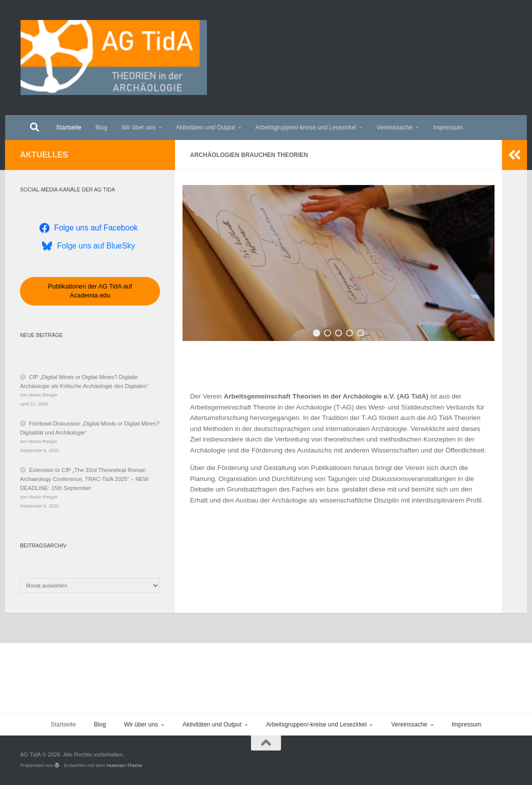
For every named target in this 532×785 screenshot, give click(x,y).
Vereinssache (394, 127)
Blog (101, 127)
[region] (338, 263)
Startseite (69, 127)
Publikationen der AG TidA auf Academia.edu (90, 291)
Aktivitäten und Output (205, 127)
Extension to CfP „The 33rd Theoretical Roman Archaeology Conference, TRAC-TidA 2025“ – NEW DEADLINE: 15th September (84, 479)
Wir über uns (138, 127)
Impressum (448, 127)
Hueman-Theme (124, 765)
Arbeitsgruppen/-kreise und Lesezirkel (306, 127)
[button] (316, 333)
